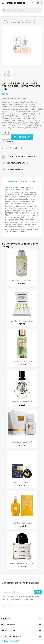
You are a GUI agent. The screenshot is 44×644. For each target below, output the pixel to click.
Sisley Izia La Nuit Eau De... (22, 483)
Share (10, 148)
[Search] (22, 10)
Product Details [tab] (28, 182)
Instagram (30, 605)
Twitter (10, 605)
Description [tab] (12, 182)
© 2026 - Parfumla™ (10, 641)
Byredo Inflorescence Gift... (22, 321)
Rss (17, 605)
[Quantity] (5, 137)
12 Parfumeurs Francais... (22, 281)
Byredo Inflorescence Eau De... (22, 563)
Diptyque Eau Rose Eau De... (22, 402)
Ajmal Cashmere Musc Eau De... (22, 442)
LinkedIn (36, 605)
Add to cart (22, 137)
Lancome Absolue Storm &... (22, 361)
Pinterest (22, 148)
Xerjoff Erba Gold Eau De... (22, 523)
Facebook (4, 605)
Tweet (16, 148)
